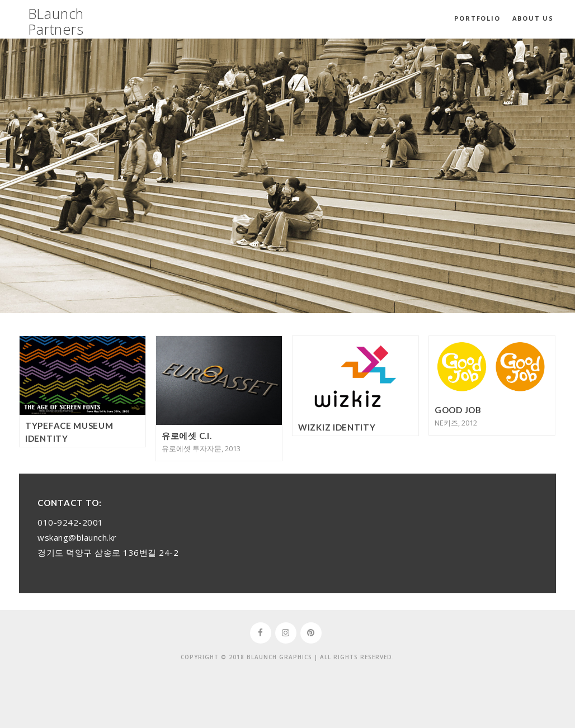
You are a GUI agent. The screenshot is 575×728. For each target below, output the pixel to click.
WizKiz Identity (337, 427)
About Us (533, 18)
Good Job (458, 410)
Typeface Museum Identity (69, 432)
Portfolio (477, 18)
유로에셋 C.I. (187, 436)
